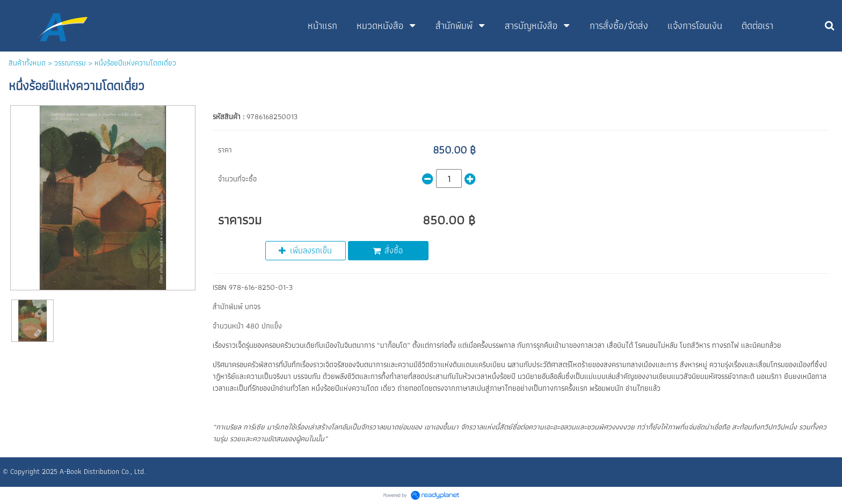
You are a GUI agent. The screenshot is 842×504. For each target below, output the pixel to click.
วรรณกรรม (70, 63)
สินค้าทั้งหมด (27, 63)
